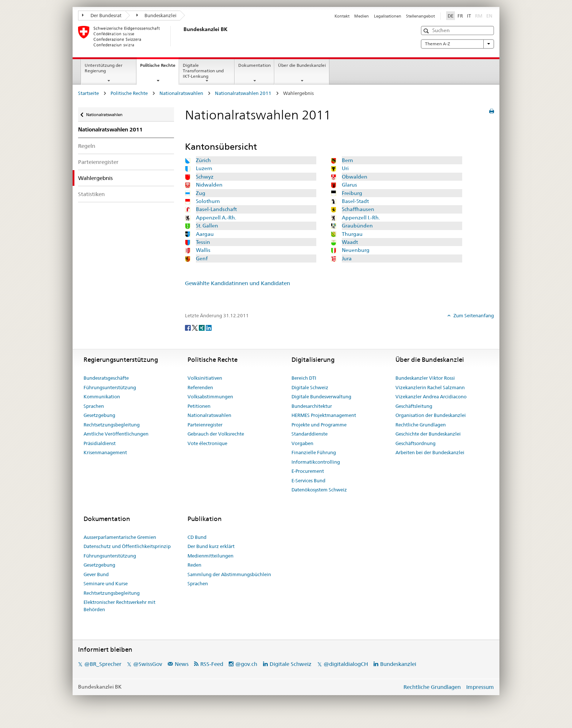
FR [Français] (460, 16)
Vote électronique (207, 443)
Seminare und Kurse (106, 583)
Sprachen (94, 406)
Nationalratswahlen (181, 93)
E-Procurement (308, 471)
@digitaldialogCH (346, 664)
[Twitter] (195, 327)
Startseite (88, 93)
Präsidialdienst (100, 443)
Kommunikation (102, 396)
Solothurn (208, 201)
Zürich (203, 160)
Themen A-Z (457, 44)
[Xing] (202, 327)
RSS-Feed (212, 664)
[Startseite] (182, 36)
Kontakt (342, 16)
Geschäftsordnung (416, 443)
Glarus (349, 185)
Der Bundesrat (102, 15)
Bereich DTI (304, 378)
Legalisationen (388, 16)
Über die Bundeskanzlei (302, 65)
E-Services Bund (308, 480)
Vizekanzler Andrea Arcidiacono (431, 396)
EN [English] (489, 16)
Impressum (480, 687)
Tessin (203, 242)
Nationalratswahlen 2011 (243, 93)
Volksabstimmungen (210, 396)
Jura (347, 258)
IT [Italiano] (469, 16)
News (182, 664)
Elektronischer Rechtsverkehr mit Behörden (119, 606)
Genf (202, 258)
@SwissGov (148, 664)
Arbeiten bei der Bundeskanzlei (430, 452)
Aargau (205, 234)
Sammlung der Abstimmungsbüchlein (229, 574)
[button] (427, 31)
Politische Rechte (159, 68)
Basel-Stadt (355, 201)
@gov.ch (246, 664)
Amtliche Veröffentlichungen (116, 434)
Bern (347, 160)
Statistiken (91, 194)
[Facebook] (188, 327)
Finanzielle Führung (314, 452)
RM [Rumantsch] (479, 16)
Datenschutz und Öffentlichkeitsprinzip (127, 546)
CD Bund (197, 537)
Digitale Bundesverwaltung (321, 396)
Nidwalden (209, 185)
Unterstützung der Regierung (104, 68)
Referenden (200, 387)
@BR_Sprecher (103, 664)
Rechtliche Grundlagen (421, 425)
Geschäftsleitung (414, 406)
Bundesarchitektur (312, 406)
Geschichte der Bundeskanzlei (428, 434)
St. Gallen (207, 226)
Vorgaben (302, 443)
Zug (201, 193)
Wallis (203, 250)
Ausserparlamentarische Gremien (120, 537)
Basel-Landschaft (216, 209)
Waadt (350, 242)
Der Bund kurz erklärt (211, 546)
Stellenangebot (420, 16)
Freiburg (352, 193)
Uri (345, 168)
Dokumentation (254, 65)
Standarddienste (310, 434)
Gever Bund (96, 574)
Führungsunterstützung (110, 387)
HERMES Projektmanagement (324, 415)
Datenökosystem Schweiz (319, 490)
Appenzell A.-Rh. (216, 218)
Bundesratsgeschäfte (106, 378)
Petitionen (199, 406)
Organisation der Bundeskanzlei (431, 415)
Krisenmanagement (105, 452)
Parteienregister (98, 162)
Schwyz (205, 177)
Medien (362, 16)
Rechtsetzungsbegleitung (112, 425)
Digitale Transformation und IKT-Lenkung (203, 71)
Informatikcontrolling (316, 462)
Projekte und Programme (319, 425)
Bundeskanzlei (157, 15)
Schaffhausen (358, 209)
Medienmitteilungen (210, 556)
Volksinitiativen (205, 378)
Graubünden (357, 226)
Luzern (204, 168)
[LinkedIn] (209, 327)
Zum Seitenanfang (473, 315)
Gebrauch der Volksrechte (216, 434)
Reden (194, 565)
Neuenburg (356, 250)
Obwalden (355, 177)
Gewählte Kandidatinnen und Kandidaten (237, 283)
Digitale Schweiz (310, 387)
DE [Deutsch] (451, 16)
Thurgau (352, 234)
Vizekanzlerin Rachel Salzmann (430, 387)
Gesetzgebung (99, 415)
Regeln (87, 146)
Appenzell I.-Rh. (361, 218)
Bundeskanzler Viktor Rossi (425, 378)
